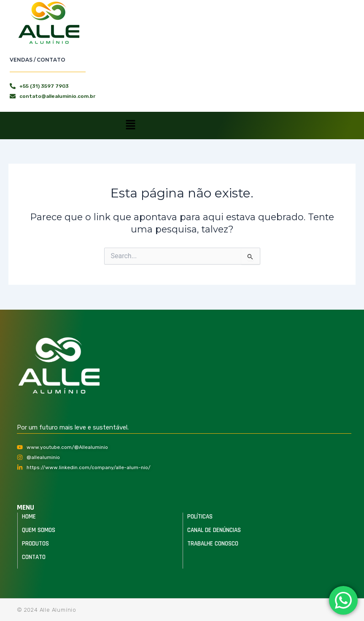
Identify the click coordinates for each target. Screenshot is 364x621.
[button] (130, 125)
